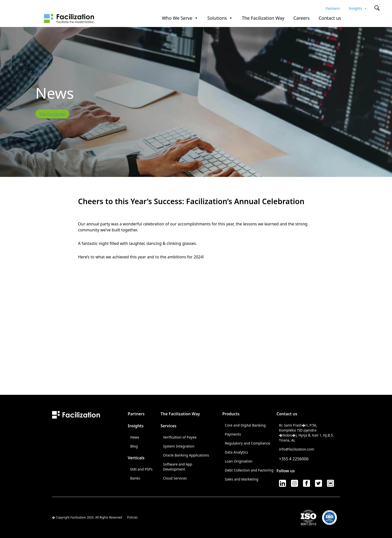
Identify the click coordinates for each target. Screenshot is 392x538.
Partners (333, 8)
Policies (132, 518)
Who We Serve (180, 18)
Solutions (220, 18)
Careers (302, 18)
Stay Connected (52, 114)
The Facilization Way (263, 18)
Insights (358, 8)
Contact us (330, 18)
